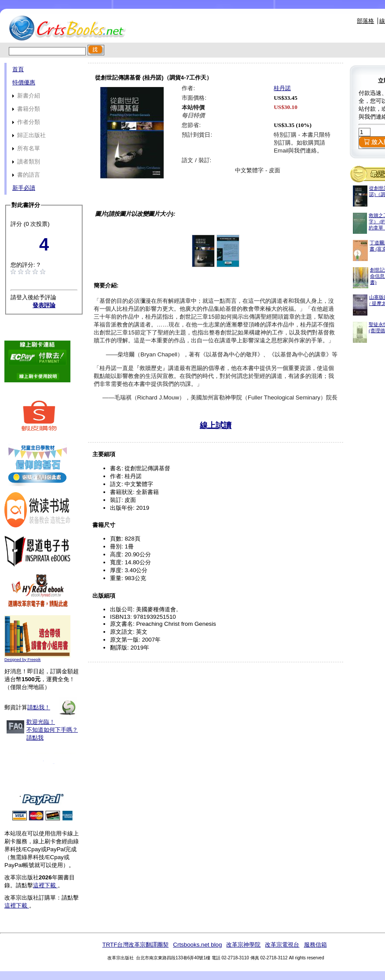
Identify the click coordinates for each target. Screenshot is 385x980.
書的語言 (26, 175)
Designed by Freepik (23, 660)
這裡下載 (45, 885)
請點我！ (39, 707)
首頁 (18, 69)
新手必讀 (24, 188)
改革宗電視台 (282, 945)
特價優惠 (24, 82)
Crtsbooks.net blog (197, 945)
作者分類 (26, 122)
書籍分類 (26, 109)
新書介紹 (26, 96)
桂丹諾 (282, 88)
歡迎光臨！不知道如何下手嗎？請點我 (52, 730)
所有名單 (26, 148)
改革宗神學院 (243, 945)
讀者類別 (26, 162)
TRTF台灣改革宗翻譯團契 (135, 945)
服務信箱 (315, 945)
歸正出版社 (29, 135)
